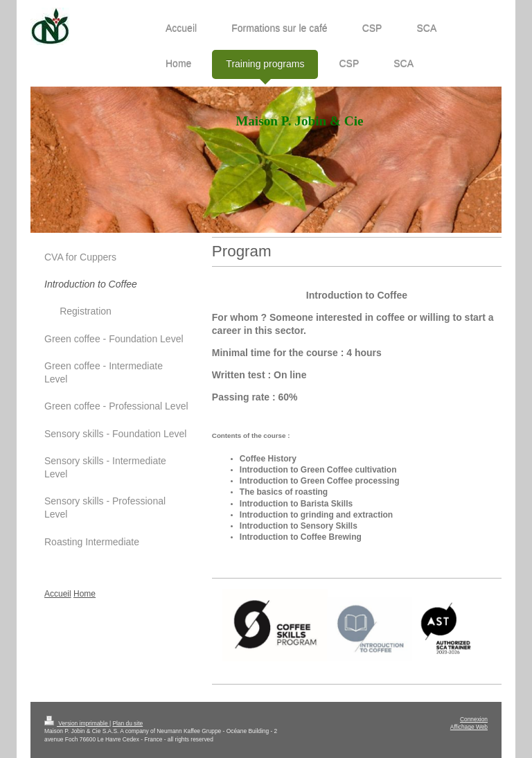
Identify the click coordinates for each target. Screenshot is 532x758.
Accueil (58, 594)
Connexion (474, 719)
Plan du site (127, 723)
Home (85, 594)
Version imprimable (77, 723)
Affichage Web (469, 727)
